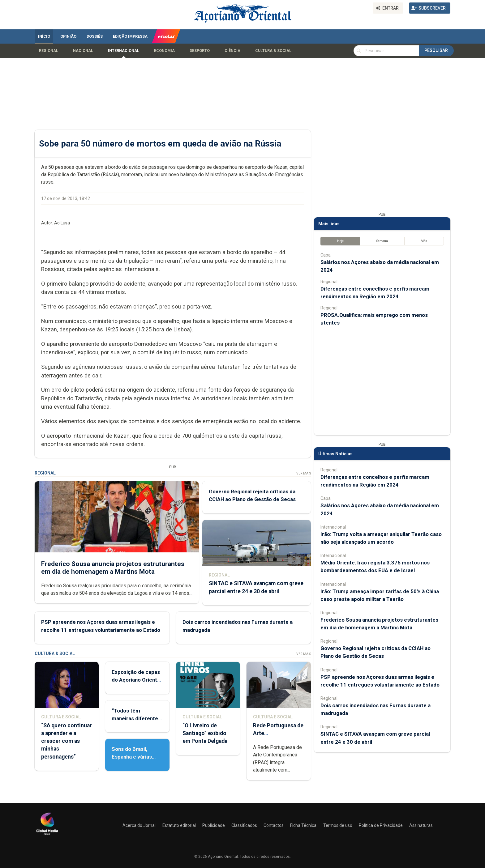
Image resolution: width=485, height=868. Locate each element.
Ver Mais (304, 473)
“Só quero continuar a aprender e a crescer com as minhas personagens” (67, 741)
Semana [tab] (382, 241)
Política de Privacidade (381, 825)
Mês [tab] (424, 241)
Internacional (124, 51)
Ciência (232, 51)
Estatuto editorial (179, 825)
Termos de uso (338, 825)
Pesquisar (436, 50)
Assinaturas (421, 825)
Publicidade (214, 825)
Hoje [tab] (340, 241)
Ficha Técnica (303, 825)
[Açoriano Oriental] (47, 836)
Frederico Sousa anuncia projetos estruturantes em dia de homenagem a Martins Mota (113, 568)
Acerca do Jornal (139, 825)
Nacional (83, 51)
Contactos (274, 825)
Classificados (244, 825)
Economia (164, 51)
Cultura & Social (273, 51)
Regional (49, 51)
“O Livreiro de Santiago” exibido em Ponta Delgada (205, 733)
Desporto (200, 51)
